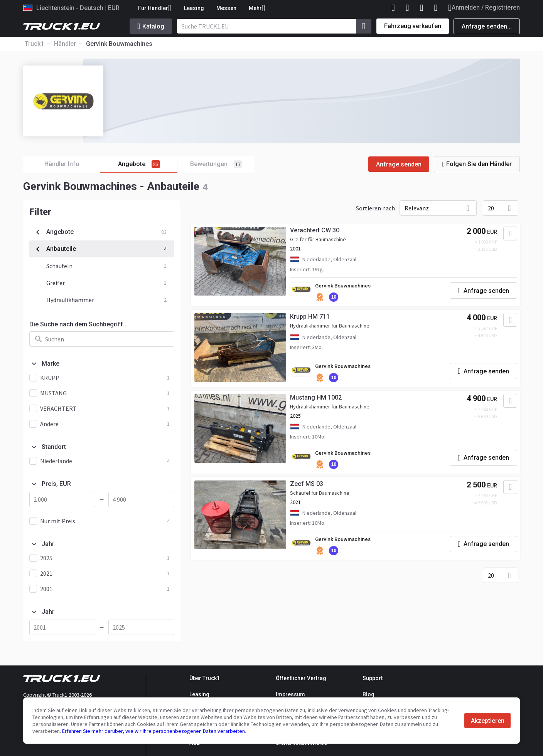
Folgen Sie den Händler (477, 164)
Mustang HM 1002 (319, 401)
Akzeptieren (488, 721)
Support (373, 678)
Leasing (194, 8)
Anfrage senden (399, 164)
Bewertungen (216, 164)
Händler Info (73, 164)
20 (491, 208)
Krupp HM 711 (313, 319)
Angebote (148, 164)
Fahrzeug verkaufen (413, 26)
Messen (226, 8)
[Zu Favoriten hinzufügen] (507, 235)
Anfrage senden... (487, 26)
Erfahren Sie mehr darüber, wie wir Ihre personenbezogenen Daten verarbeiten (153, 731)
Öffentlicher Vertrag (301, 678)
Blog (368, 694)
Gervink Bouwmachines (348, 287)
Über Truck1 (205, 678)
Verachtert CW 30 (318, 232)
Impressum (290, 694)
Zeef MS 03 (310, 488)
